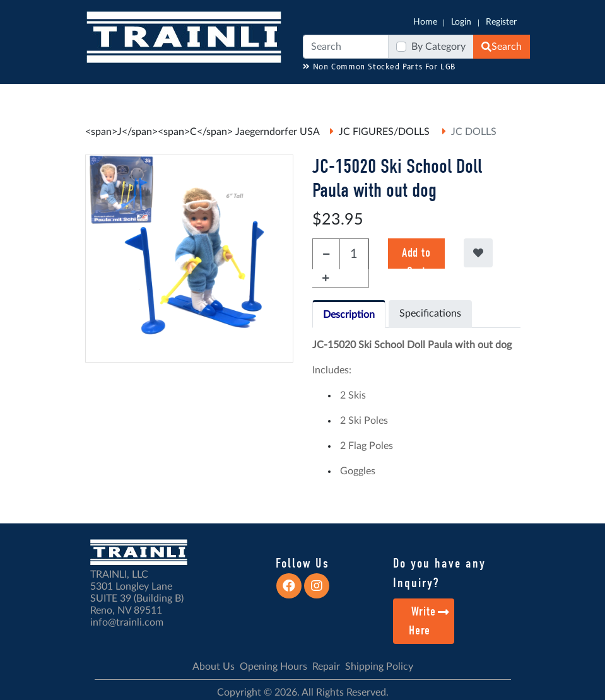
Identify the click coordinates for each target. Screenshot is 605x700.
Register (501, 22)
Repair (326, 667)
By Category (438, 47)
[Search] (346, 47)
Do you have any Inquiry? (439, 573)
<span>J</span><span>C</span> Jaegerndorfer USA (203, 132)
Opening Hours (273, 667)
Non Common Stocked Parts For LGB (379, 67)
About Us (214, 667)
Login (461, 22)
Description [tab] (349, 315)
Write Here (429, 621)
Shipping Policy (379, 667)
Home (425, 22)
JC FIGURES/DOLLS (385, 132)
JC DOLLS (474, 132)
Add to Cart (416, 257)
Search (502, 47)
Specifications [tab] (430, 313)
